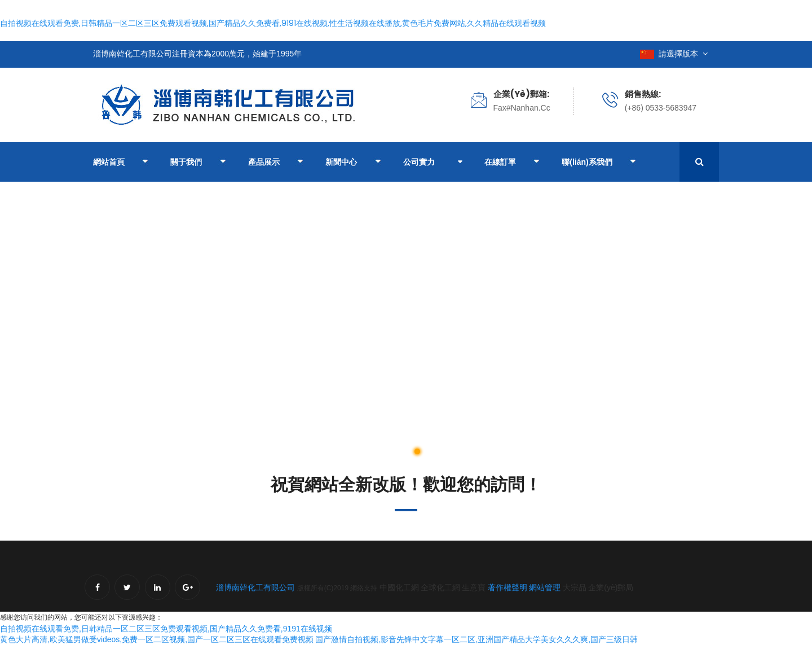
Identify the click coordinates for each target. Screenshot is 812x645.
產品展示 (275, 163)
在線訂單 (512, 163)
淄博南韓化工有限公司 (255, 587)
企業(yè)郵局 (611, 587)
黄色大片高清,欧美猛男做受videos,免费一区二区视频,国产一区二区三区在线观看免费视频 (157, 639)
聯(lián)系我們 (599, 163)
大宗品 (575, 587)
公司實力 (419, 162)
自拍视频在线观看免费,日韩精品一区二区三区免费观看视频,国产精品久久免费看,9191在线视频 (166, 629)
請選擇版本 (674, 54)
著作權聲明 (507, 587)
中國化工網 (399, 587)
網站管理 (546, 587)
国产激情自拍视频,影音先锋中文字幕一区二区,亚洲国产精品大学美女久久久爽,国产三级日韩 (476, 639)
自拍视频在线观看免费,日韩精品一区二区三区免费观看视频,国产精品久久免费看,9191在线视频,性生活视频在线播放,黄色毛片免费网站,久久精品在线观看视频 (273, 23)
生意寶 (474, 587)
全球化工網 (440, 587)
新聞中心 (353, 163)
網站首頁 (120, 163)
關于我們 (198, 163)
